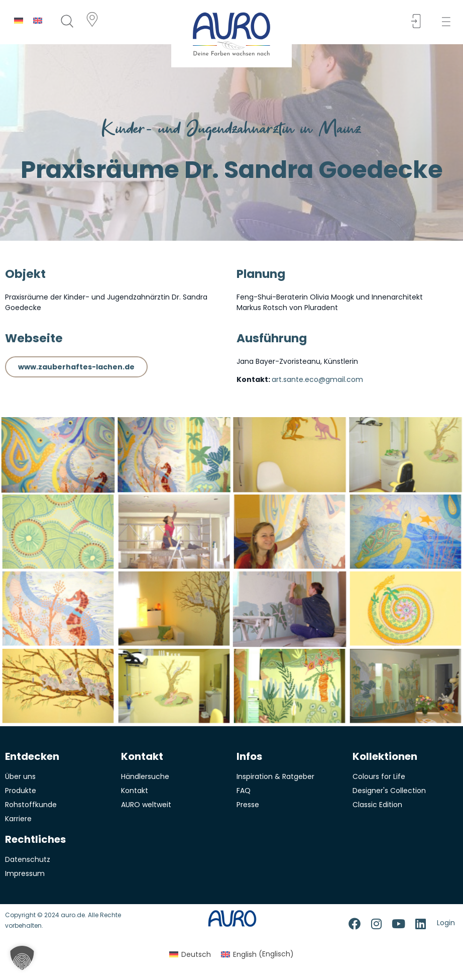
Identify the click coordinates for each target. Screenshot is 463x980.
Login (446, 923)
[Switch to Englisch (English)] (257, 954)
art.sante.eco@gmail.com (317, 379)
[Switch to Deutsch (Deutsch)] (190, 954)
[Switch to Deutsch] (19, 20)
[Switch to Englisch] (38, 20)
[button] (449, 22)
